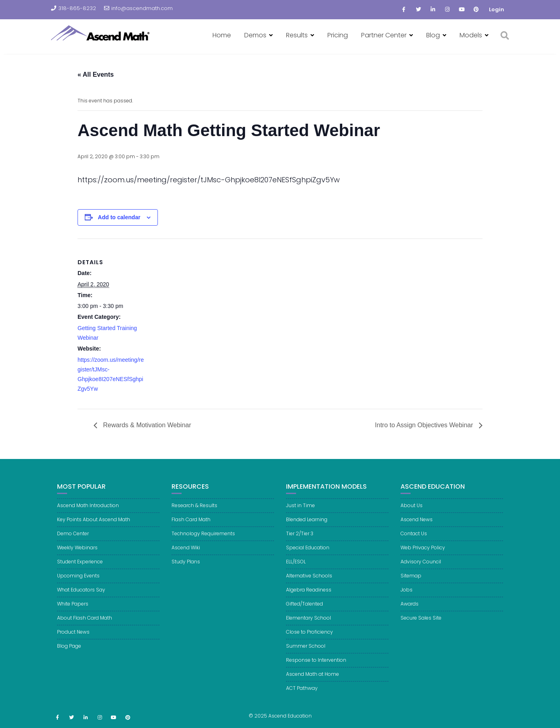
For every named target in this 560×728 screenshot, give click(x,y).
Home (222, 35)
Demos (255, 35)
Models (471, 35)
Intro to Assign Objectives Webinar (425, 425)
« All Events (96, 74)
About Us (412, 511)
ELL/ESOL (296, 567)
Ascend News (417, 525)
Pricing (338, 35)
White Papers (73, 609)
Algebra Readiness (309, 595)
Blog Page (69, 652)
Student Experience (80, 567)
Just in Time (300, 511)
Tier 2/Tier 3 (300, 539)
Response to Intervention (316, 666)
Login (497, 9)
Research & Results (194, 511)
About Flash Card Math (85, 623)
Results (297, 35)
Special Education (308, 553)
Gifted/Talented (305, 609)
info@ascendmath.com (138, 8)
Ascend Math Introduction (88, 511)
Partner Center (384, 35)
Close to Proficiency (310, 637)
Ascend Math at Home (313, 680)
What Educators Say (81, 595)
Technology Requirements (203, 539)
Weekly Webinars (77, 553)
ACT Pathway (302, 694)
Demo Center (73, 539)
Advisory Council (421, 567)
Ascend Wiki (186, 553)
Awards (410, 609)
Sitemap (411, 581)
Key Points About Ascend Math (94, 525)
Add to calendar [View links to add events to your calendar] (119, 217)
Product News (73, 637)
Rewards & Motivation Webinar (146, 425)
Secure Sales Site (421, 623)
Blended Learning (307, 525)
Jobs (407, 595)
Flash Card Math (191, 525)
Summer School (306, 652)
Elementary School (309, 623)
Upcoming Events (78, 581)
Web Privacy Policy (423, 553)
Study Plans (186, 567)
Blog (433, 35)
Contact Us (414, 539)
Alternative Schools (309, 581)
